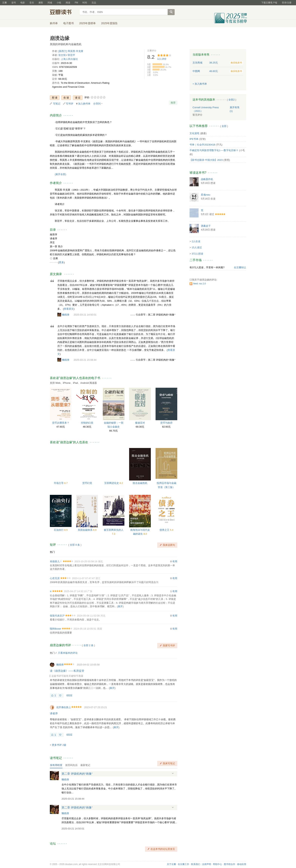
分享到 (97, 104)
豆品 (94, 3)
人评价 (162, 59)
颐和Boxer (55, 629)
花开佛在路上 (64, 707)
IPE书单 (194, 139)
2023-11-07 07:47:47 (83, 578)
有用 (175, 561)
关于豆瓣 (171, 864)
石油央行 (59, 530)
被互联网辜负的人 (114, 530)
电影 (23, 3)
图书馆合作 (230, 864)
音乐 (32, 3)
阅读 (68, 3)
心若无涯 (55, 578)
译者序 (54, 713)
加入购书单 (84, 104)
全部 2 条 (88, 645)
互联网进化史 (112, 483)
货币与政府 (166, 423)
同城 (50, 3)
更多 (61, 262)
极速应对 (140, 423)
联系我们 (196, 864)
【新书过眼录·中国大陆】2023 (206, 160)
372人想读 (197, 254)
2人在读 (196, 241)
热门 (52, 552)
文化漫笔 (194, 133)
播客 (41, 3)
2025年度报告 (109, 23)
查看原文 (69, 309)
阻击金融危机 (140, 483)
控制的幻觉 (87, 423)
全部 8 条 (75, 545)
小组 (59, 3)
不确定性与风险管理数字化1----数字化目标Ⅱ (214, 150)
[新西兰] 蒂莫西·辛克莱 (71, 51)
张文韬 (62, 55)
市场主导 (59, 483)
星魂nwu (206, 195)
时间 (85, 3)
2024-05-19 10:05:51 (85, 629)
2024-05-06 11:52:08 (88, 616)
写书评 (70, 104)
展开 (120, 606)
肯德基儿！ (56, 561)
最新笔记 (85, 765)
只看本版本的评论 (68, 653)
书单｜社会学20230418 (202, 145)
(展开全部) (61, 174)
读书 (14, 3)
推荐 (173, 103)
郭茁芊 (71, 55)
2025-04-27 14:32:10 (75, 591)
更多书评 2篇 (59, 745)
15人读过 (197, 247)
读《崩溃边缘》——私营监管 (67, 671)
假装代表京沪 (57, 616)
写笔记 (57, 104)
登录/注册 (287, 3)
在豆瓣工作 (183, 864)
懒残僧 (66, 315)
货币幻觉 (87, 483)
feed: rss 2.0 (200, 284)
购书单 (54, 23)
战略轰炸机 (207, 179)
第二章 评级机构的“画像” (77, 774)
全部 (224, 126)
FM (76, 3)
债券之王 (165, 530)
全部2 (232, 100)
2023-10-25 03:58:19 (86, 561)
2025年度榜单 (87, 23)
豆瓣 (5, 3)
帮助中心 (217, 864)
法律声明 (207, 864)
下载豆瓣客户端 (269, 3)
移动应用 (242, 864)
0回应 (69, 695)
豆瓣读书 (64, 12)
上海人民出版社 (69, 59)
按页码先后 (71, 765)
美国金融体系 (86, 530)
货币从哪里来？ (61, 423)
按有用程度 (56, 765)
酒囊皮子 (206, 226)
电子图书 (69, 23)
